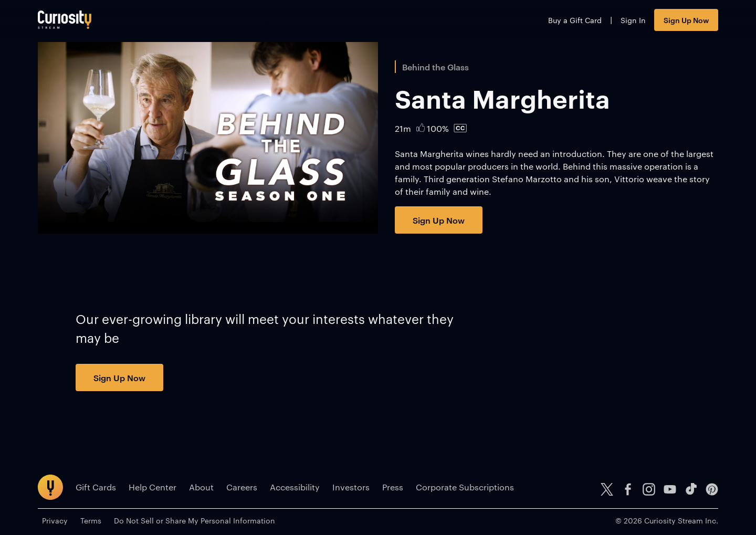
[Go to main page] (65, 20)
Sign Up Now (686, 20)
